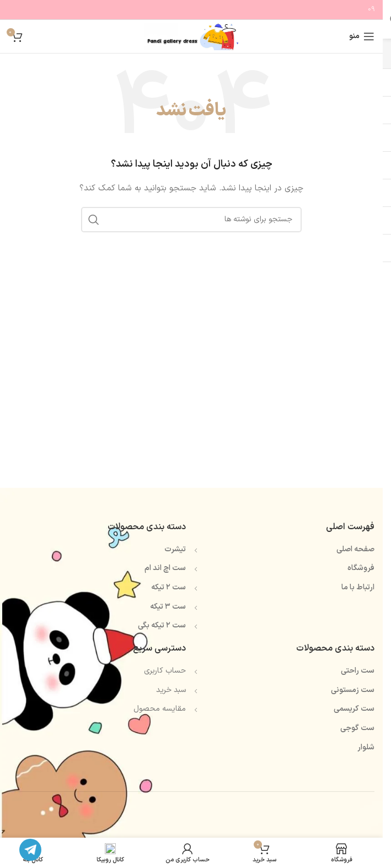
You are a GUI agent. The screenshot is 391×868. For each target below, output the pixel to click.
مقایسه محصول (160, 709)
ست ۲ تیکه (168, 587)
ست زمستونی (353, 690)
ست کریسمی (354, 709)
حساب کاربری (165, 671)
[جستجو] (191, 220)
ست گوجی (357, 728)
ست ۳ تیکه (168, 607)
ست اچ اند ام (165, 568)
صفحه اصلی (355, 549)
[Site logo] (191, 36)
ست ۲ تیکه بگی (162, 625)
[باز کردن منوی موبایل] (362, 36)
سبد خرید (171, 690)
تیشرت (175, 549)
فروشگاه (361, 568)
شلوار (366, 747)
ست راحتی (358, 671)
